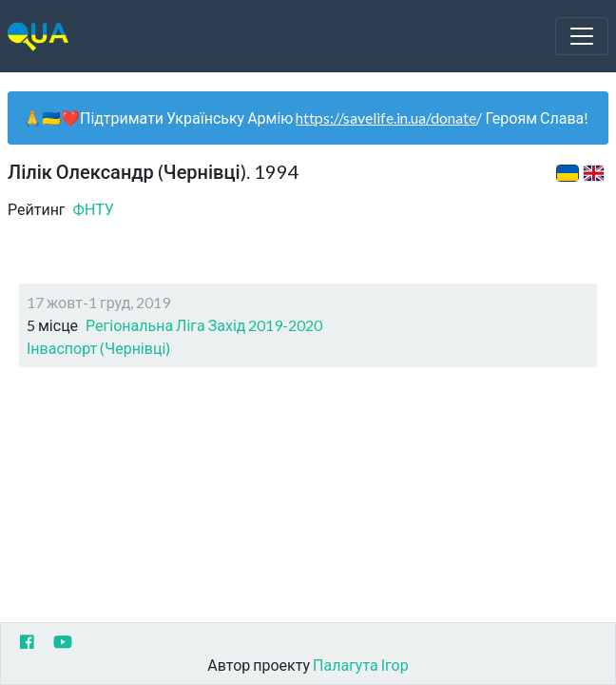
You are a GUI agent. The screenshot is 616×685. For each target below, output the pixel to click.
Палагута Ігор (361, 665)
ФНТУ (94, 209)
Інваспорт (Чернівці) (98, 348)
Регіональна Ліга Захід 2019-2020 (204, 325)
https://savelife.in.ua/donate (386, 117)
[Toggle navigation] (582, 36)
